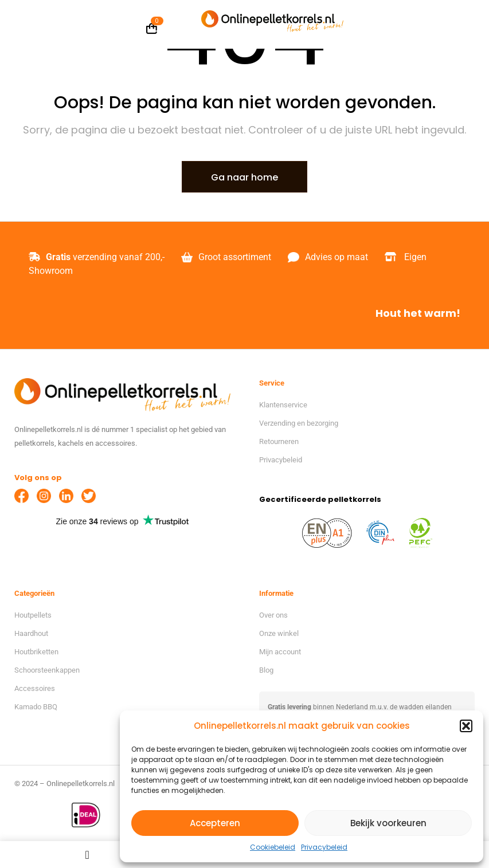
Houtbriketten (36, 652)
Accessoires (35, 688)
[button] (466, 726)
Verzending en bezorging (299, 423)
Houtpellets (33, 615)
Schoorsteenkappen (47, 670)
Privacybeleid (324, 847)
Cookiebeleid (273, 847)
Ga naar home (244, 177)
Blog (266, 670)
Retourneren (279, 441)
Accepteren (215, 823)
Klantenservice (283, 405)
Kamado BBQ (36, 707)
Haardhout (31, 633)
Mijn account (280, 652)
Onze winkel (279, 633)
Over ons (273, 615)
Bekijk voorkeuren (388, 823)
